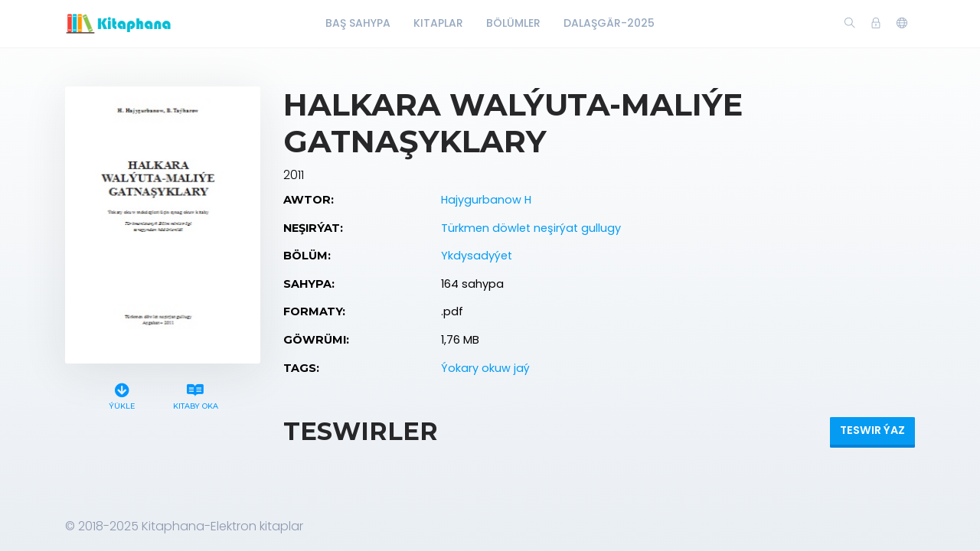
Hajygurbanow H (486, 200)
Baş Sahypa (358, 23)
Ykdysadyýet (477, 256)
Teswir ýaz (872, 430)
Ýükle (122, 395)
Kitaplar (438, 23)
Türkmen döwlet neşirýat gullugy (531, 228)
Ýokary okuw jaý (485, 368)
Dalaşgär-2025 (609, 23)
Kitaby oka (195, 395)
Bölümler (513, 23)
